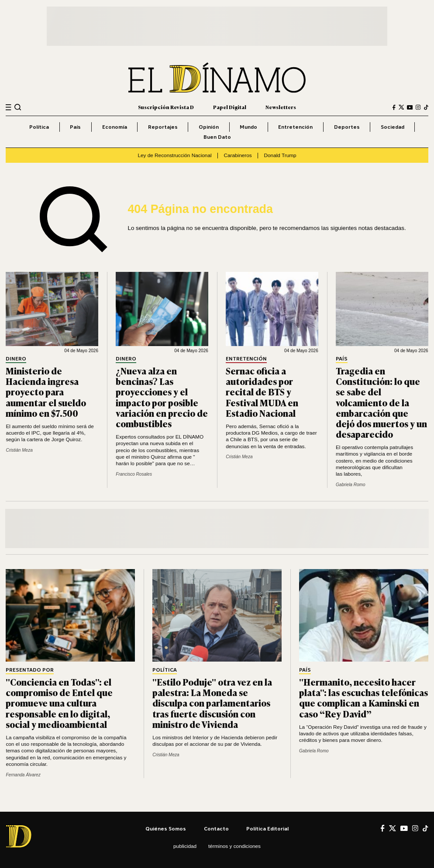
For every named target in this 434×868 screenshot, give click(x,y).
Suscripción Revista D (166, 107)
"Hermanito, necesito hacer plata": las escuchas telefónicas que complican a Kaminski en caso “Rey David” (363, 697)
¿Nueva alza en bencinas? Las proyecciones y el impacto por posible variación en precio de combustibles (162, 397)
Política (39, 127)
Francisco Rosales (134, 474)
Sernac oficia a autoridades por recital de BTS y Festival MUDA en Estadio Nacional (262, 392)
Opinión (209, 127)
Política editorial (267, 829)
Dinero (16, 359)
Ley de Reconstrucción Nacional (174, 155)
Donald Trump (280, 155)
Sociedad (393, 127)
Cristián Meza (19, 450)
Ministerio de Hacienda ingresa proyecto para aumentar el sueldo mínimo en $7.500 (46, 392)
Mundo (248, 127)
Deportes (347, 127)
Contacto (216, 829)
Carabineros (238, 155)
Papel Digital (230, 107)
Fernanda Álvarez (23, 775)
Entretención (295, 127)
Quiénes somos (166, 829)
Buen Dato (217, 137)
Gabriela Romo (351, 485)
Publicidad (185, 846)
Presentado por (30, 670)
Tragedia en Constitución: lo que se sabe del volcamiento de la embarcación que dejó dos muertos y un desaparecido (381, 402)
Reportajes (163, 127)
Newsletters (281, 107)
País (75, 127)
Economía (115, 127)
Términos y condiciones (234, 846)
